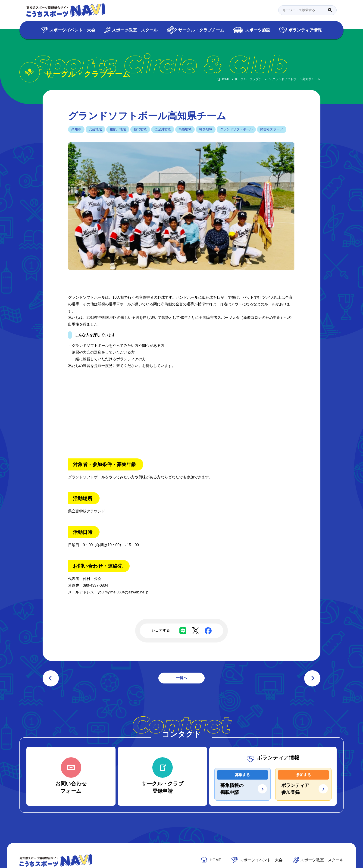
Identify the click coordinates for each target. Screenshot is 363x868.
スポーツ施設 (258, 30)
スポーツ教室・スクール (135, 30)
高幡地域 (185, 129)
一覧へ (181, 678)
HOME (216, 860)
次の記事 (312, 678)
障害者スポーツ (272, 129)
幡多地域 (206, 129)
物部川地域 (118, 129)
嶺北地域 (140, 129)
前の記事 (51, 678)
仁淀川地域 (163, 129)
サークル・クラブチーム (201, 30)
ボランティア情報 (305, 30)
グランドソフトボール (236, 129)
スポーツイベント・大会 (72, 30)
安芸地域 (95, 129)
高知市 (76, 129)
